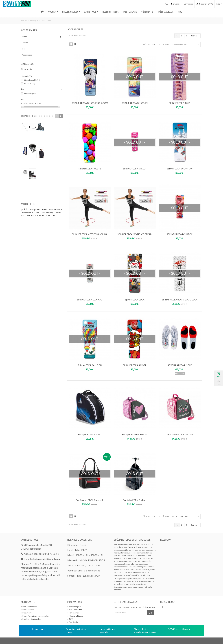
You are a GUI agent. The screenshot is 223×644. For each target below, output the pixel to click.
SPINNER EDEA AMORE (135, 365)
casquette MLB (56, 170)
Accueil (24, 21)
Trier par (166, 44)
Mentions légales (75, 616)
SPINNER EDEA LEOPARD (90, 300)
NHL (180, 12)
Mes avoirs (26, 613)
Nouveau (30, 94)
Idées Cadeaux (166, 12)
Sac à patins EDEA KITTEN (180, 434)
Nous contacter (75, 610)
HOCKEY (53, 12)
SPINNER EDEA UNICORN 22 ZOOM (90, 103)
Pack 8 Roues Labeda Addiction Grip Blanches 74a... (46, 150)
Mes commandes (29, 607)
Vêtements (147, 12)
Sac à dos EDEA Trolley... (135, 500)
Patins (24, 37)
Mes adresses (28, 610)
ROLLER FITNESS (111, 12)
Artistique (34, 21)
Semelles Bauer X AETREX (42, 136)
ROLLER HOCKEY (71, 12)
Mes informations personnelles (35, 616)
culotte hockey (47, 173)
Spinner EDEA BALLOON (90, 365)
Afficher (146, 44)
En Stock (30, 84)
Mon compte (28, 602)
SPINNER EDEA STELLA (135, 169)
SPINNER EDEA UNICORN (135, 103)
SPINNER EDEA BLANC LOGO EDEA (180, 300)
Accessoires (27, 55)
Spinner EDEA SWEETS (90, 169)
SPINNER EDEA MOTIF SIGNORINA (90, 234)
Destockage (130, 12)
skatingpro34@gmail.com (46, 559)
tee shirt (59, 173)
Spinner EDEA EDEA (135, 300)
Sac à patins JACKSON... (90, 434)
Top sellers (29, 116)
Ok (150, 613)
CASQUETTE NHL (45, 176)
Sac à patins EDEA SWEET (135, 434)
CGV (70, 619)
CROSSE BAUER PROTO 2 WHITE (45, 123)
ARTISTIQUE (91, 12)
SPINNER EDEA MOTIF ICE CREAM (135, 234)
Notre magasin (74, 607)
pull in (25, 170)
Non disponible (32, 80)
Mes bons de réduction (31, 619)
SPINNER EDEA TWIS (180, 103)
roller (45, 170)
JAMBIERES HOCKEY (31, 173)
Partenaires (73, 613)
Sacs (24, 49)
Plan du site (73, 622)
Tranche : (25, 103)
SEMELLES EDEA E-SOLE (180, 365)
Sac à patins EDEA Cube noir (90, 500)
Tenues (25, 43)
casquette (36, 170)
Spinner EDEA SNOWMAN (180, 169)
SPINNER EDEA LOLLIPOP (180, 234)
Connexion (188, 4)
